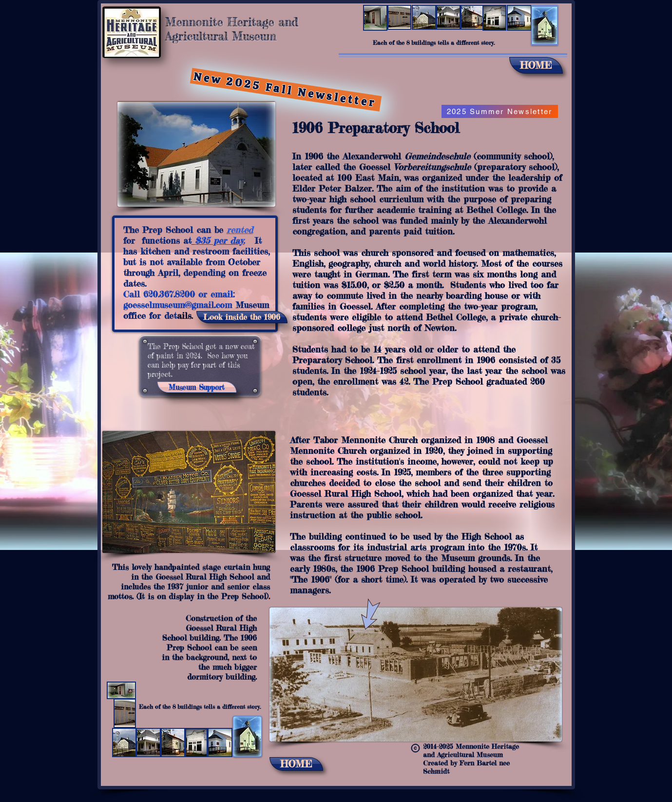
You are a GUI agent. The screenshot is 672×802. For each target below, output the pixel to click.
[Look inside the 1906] (242, 317)
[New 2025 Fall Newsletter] (285, 90)
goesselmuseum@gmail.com (178, 305)
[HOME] (536, 65)
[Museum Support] (197, 387)
